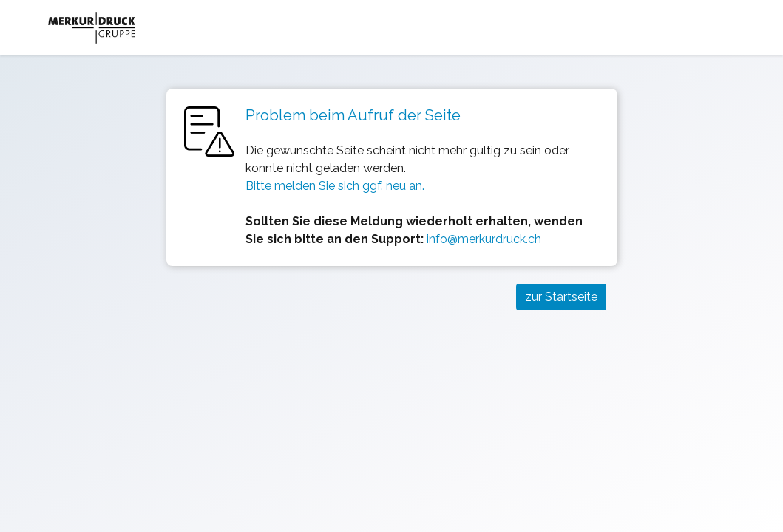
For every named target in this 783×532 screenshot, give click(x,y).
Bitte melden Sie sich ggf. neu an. (335, 186)
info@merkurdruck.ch (484, 239)
